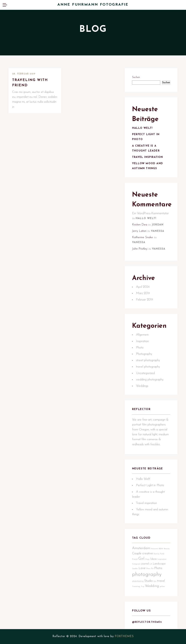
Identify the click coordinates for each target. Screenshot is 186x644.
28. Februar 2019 (24, 74)
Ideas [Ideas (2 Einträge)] (153, 559)
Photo (140, 348)
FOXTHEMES (124, 636)
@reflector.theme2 (147, 622)
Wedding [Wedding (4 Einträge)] (152, 586)
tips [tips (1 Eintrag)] (155, 581)
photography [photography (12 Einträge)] (147, 575)
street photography (148, 360)
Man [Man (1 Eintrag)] (148, 569)
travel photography (148, 367)
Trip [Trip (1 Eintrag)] (142, 587)
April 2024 (143, 287)
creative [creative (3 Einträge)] (148, 553)
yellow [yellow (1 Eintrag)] (162, 587)
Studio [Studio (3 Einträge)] (148, 581)
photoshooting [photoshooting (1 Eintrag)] (138, 581)
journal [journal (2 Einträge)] (145, 564)
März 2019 (143, 293)
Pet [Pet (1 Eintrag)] (152, 569)
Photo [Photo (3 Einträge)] (158, 568)
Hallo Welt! (142, 128)
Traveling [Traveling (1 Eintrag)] (136, 587)
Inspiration (142, 341)
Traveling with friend (30, 83)
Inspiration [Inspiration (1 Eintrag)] (162, 559)
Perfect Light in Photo (150, 485)
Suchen (136, 77)
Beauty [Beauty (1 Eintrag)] (167, 549)
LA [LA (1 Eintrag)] (151, 564)
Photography (144, 354)
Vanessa (158, 231)
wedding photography (150, 380)
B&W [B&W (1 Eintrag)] (161, 549)
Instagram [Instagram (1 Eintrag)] (136, 564)
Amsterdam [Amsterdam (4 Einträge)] (141, 548)
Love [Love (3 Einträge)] (142, 568)
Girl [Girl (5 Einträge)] (141, 559)
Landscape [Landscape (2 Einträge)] (159, 564)
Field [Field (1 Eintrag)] (162, 554)
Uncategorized (145, 373)
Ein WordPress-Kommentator (150, 213)
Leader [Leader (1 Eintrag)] (135, 569)
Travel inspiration (148, 157)
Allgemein (142, 335)
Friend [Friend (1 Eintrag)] (135, 559)
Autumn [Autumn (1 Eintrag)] (155, 549)
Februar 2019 (144, 300)
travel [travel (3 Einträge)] (161, 581)
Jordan (158, 225)
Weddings (142, 386)
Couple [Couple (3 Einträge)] (137, 553)
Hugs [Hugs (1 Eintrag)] (147, 559)
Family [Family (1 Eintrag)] (156, 554)
